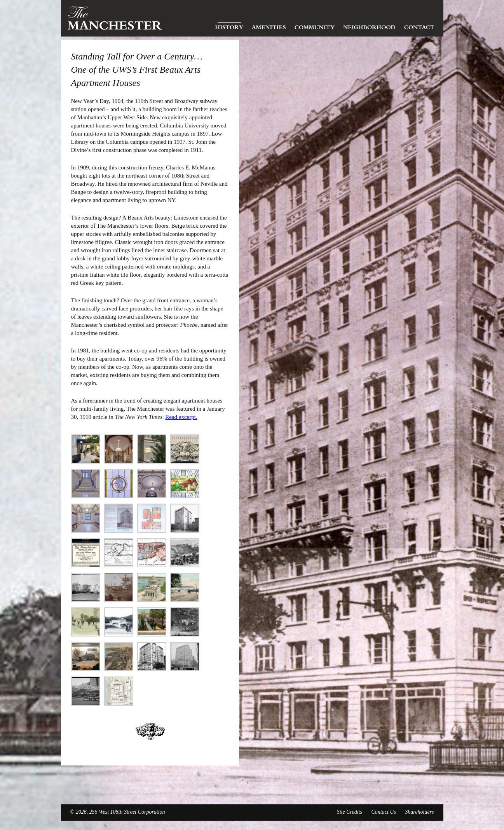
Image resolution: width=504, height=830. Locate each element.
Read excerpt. (181, 417)
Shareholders (419, 812)
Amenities (269, 25)
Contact (419, 25)
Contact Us (383, 812)
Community (315, 25)
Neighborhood (369, 25)
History (229, 25)
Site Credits (350, 812)
